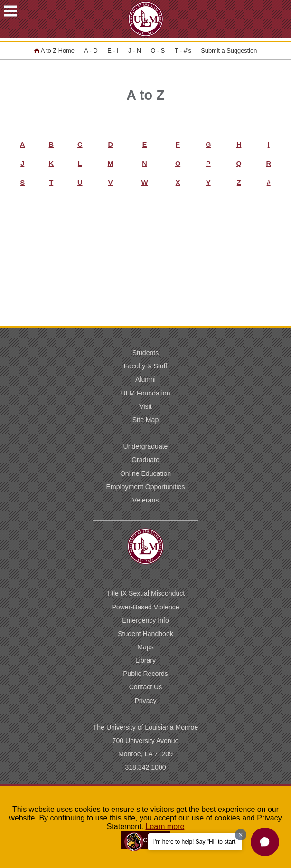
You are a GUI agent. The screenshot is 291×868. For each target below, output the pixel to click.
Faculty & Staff (145, 366)
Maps (145, 647)
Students (146, 353)
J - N (135, 51)
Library (145, 660)
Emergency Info (145, 620)
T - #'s (183, 51)
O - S (158, 51)
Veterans (146, 500)
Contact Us (146, 687)
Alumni (145, 379)
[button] (265, 842)
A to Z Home (54, 51)
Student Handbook (145, 634)
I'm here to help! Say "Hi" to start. (195, 842)
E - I (113, 51)
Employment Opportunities (146, 487)
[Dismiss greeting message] (241, 835)
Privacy (145, 701)
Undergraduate (146, 446)
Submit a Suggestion (229, 51)
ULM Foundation (145, 393)
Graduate (145, 460)
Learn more (165, 826)
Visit (145, 406)
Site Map (146, 420)
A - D (91, 51)
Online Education (145, 473)
